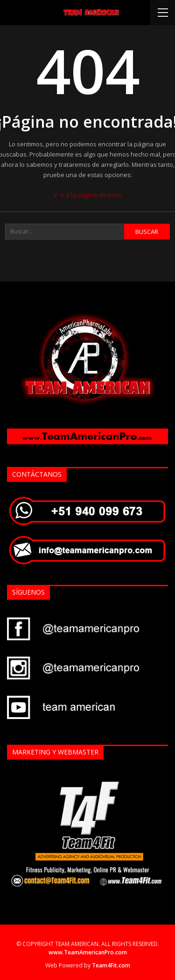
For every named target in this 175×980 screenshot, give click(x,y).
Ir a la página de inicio (88, 195)
